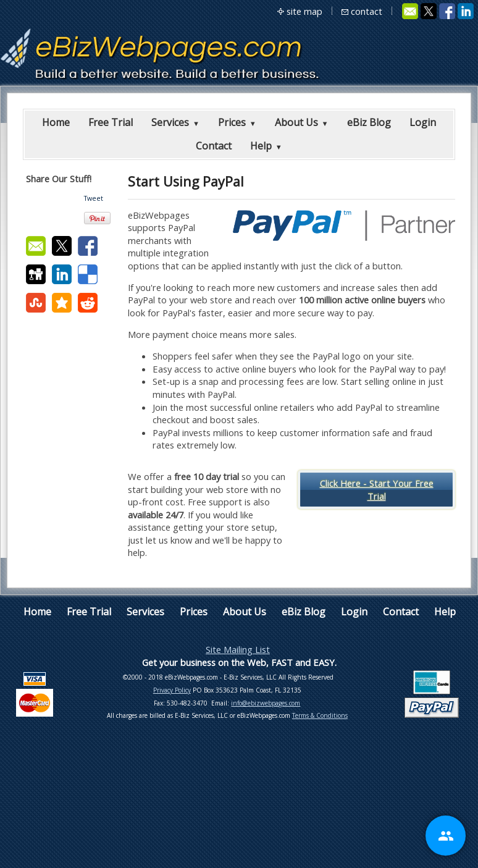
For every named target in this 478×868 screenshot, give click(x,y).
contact (367, 11)
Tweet (94, 198)
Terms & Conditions (320, 715)
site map (304, 11)
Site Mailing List (238, 649)
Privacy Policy (172, 690)
